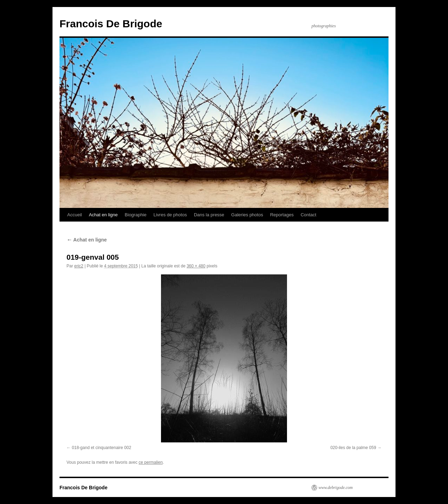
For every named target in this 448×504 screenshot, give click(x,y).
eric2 (79, 266)
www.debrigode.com (336, 488)
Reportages (282, 215)
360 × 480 (196, 266)
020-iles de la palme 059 (353, 448)
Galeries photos (247, 215)
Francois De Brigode (111, 24)
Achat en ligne (103, 215)
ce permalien (151, 462)
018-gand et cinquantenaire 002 (101, 448)
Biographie (135, 215)
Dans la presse (209, 215)
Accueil (75, 215)
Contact (309, 215)
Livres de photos (170, 215)
